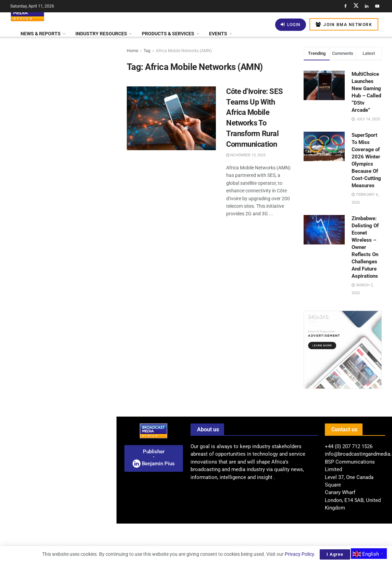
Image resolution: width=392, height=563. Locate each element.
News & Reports (41, 34)
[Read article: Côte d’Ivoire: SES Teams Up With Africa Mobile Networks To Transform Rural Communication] (171, 118)
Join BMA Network (344, 25)
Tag (147, 51)
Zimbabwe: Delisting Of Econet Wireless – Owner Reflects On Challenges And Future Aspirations (365, 247)
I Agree (335, 554)
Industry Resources (101, 34)
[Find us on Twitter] (356, 6)
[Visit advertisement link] (58, 271)
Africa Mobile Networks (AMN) (184, 51)
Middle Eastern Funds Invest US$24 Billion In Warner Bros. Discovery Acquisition (67, 502)
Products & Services (168, 34)
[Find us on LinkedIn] (367, 6)
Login (291, 25)
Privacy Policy (299, 554)
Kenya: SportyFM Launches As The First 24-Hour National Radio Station (73, 115)
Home (132, 51)
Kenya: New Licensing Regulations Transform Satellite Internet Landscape (72, 235)
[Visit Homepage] (27, 12)
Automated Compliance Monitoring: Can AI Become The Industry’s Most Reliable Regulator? (73, 427)
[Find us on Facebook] (345, 6)
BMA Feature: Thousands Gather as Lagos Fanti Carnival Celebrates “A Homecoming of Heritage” (73, 343)
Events (218, 34)
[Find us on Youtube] (377, 6)
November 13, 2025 (246, 155)
